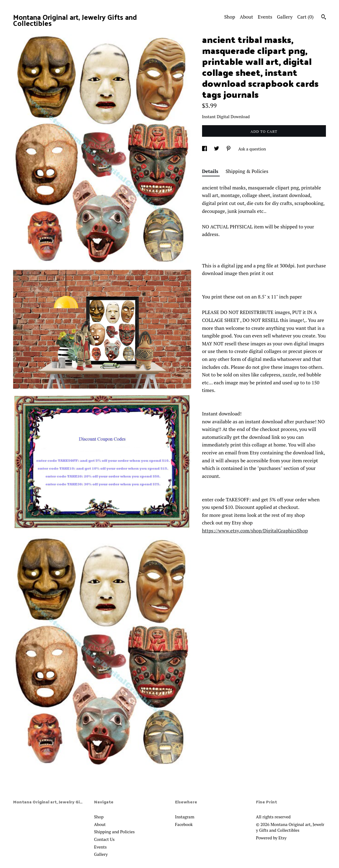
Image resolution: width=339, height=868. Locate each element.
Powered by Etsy (271, 838)
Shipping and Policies (114, 832)
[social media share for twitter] (217, 149)
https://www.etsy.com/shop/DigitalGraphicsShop (255, 531)
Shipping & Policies (247, 171)
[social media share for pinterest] (229, 149)
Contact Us (104, 839)
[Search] (324, 18)
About (246, 17)
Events (265, 17)
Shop (230, 17)
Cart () (306, 17)
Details (211, 171)
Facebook (184, 824)
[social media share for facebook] (205, 149)
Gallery (285, 17)
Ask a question (252, 149)
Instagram (185, 817)
